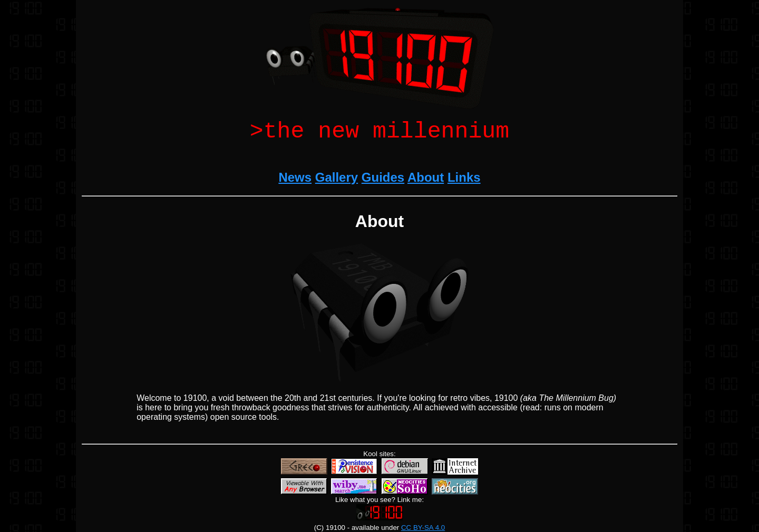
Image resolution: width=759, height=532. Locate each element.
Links (464, 183)
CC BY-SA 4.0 (423, 528)
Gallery (337, 183)
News (295, 183)
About (426, 183)
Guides (383, 183)
